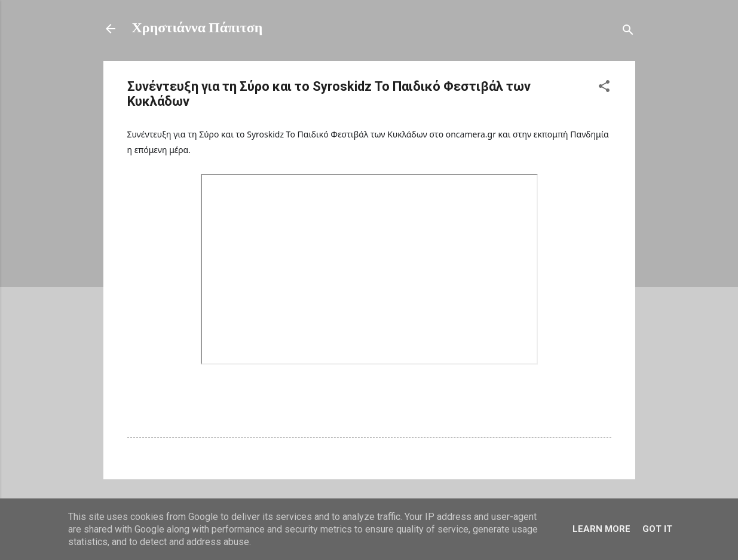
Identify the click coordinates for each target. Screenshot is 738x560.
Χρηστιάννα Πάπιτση (197, 29)
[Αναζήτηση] (628, 33)
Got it (657, 529)
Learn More (601, 529)
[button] (604, 89)
